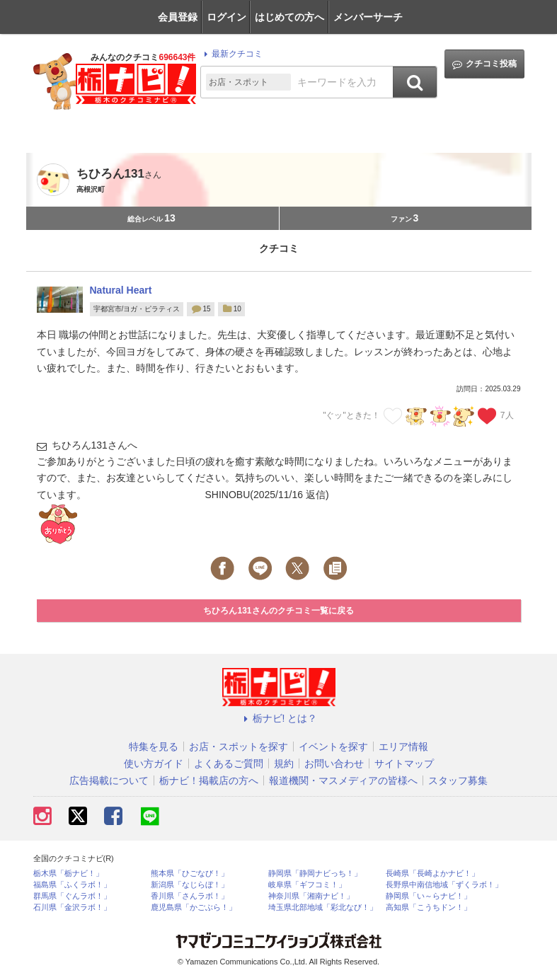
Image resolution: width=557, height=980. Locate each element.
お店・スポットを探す (239, 746)
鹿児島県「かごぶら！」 (194, 907)
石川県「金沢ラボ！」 (72, 907)
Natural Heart (121, 290)
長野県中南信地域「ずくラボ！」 (444, 885)
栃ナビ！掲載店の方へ (209, 780)
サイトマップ (404, 763)
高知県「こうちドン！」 (429, 907)
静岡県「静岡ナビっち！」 (315, 874)
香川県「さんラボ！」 (190, 896)
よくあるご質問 (229, 763)
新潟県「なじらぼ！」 (190, 885)
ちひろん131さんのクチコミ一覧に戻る (278, 611)
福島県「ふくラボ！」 (72, 885)
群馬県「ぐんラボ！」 (72, 896)
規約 (284, 763)
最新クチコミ (231, 54)
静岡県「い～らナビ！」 (429, 896)
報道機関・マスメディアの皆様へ (343, 780)
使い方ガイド (154, 763)
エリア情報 (403, 746)
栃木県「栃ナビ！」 (68, 874)
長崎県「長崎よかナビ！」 (432, 874)
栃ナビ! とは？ (279, 718)
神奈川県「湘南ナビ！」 (311, 896)
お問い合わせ (334, 763)
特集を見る (154, 746)
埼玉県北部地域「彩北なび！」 (323, 907)
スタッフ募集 (458, 780)
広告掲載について (109, 780)
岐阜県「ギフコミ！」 (307, 885)
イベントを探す (333, 746)
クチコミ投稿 (484, 64)
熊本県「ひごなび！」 (190, 874)
